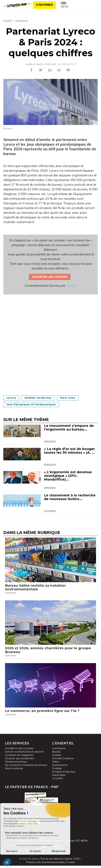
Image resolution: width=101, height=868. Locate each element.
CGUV (77, 861)
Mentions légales (63, 861)
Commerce (22, 20)
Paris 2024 (73, 398)
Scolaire (57, 758)
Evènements (60, 768)
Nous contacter (14, 771)
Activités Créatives (63, 761)
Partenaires (59, 778)
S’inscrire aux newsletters (20, 761)
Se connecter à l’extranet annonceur (26, 768)
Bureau (56, 754)
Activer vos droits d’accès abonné (24, 754)
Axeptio (71, 285)
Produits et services (64, 774)
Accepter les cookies (50, 277)
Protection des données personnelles (45, 865)
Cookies (71, 865)
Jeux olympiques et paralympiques (34, 404)
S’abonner (44, 5)
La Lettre (58, 781)
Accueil (8, 20)
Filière (56, 764)
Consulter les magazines (19, 758)
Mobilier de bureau (41, 398)
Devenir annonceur (16, 764)
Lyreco (12, 398)
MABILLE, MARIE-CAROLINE (41, 64)
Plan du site (46, 861)
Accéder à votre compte (19, 751)
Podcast (57, 771)
